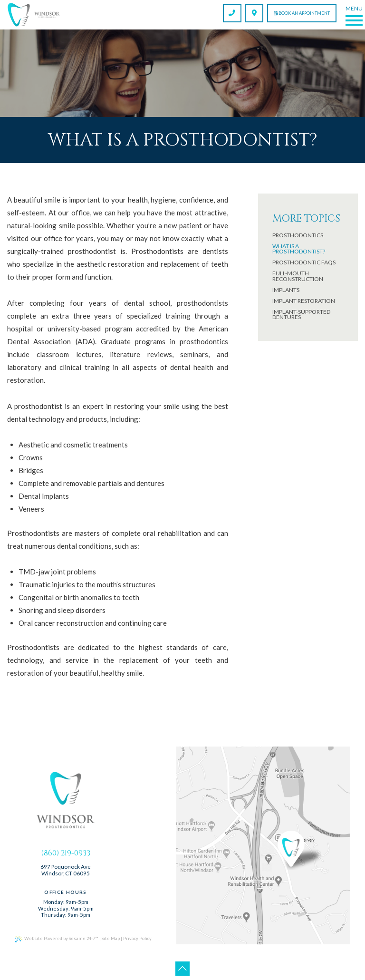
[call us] (232, 13)
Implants (286, 290)
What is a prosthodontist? (299, 249)
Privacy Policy (134, 934)
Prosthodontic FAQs (304, 262)
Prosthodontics (298, 235)
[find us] (254, 13)
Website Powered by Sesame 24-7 (55, 934)
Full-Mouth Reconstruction (298, 276)
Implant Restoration (304, 301)
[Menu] (354, 15)
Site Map (108, 934)
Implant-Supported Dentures (301, 315)
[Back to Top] (182, 964)
